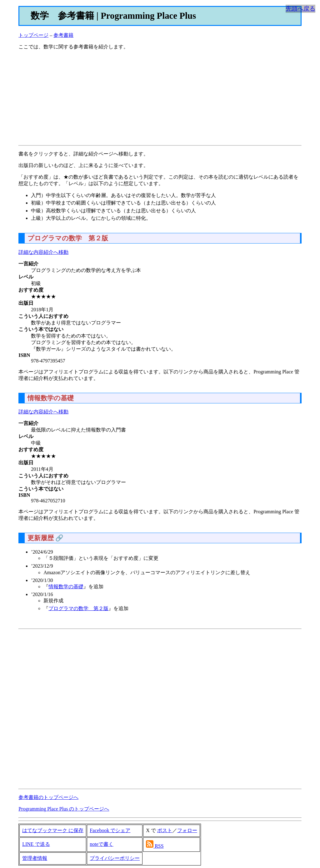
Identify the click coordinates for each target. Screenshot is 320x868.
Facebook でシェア (110, 830)
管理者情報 (35, 858)
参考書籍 (63, 35)
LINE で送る (36, 844)
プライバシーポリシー (115, 858)
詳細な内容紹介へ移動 (43, 252)
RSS (159, 846)
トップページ (33, 35)
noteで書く (102, 844)
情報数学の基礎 (66, 587)
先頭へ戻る (300, 9)
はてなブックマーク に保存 (53, 830)
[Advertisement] (160, 99)
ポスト (165, 830)
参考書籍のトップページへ (48, 797)
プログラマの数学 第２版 (78, 608)
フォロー (187, 830)
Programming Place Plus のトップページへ (64, 809)
